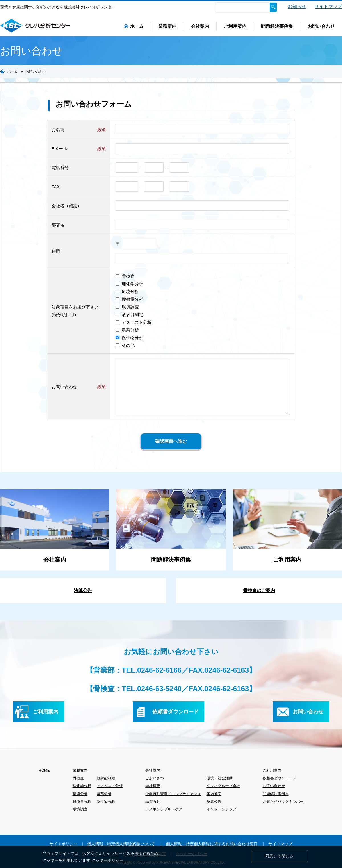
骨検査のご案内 (259, 590)
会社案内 (200, 26)
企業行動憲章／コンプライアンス (173, 794)
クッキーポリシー (107, 860)
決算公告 (83, 590)
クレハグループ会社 (223, 786)
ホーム (134, 26)
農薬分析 (127, 330)
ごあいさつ (155, 778)
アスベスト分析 (134, 322)
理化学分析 (129, 284)
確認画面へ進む (171, 441)
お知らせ (297, 6)
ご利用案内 (235, 26)
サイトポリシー (64, 844)
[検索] (242, 7)
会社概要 (153, 786)
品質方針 (153, 802)
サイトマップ (328, 6)
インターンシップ (221, 809)
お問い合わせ (321, 26)
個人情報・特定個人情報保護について (122, 844)
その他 (125, 345)
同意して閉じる (279, 856)
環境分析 (127, 291)
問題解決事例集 (277, 26)
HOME (44, 770)
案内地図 (214, 794)
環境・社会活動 (220, 778)
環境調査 (127, 307)
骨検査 (125, 276)
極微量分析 (129, 299)
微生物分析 (129, 338)
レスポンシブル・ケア (164, 809)
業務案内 (167, 26)
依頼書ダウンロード (279, 778)
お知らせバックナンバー (283, 802)
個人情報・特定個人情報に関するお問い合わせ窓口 (212, 844)
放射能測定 (129, 315)
